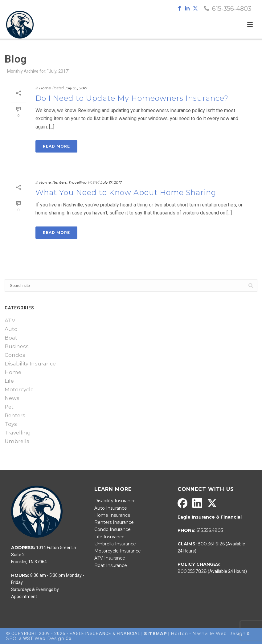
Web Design (49, 638)
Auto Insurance (111, 508)
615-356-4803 (232, 9)
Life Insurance (109, 537)
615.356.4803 (210, 530)
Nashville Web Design (219, 634)
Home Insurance (112, 515)
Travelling (78, 182)
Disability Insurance (30, 364)
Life (9, 381)
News (12, 398)
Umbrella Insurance (115, 544)
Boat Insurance (111, 565)
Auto (11, 329)
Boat (11, 338)
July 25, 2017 (76, 88)
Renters (60, 182)
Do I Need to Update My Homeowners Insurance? (132, 98)
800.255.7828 (192, 571)
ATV (10, 320)
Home (45, 88)
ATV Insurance (110, 558)
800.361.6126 (211, 544)
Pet (9, 407)
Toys (11, 424)
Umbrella (17, 441)
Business (17, 346)
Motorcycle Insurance (118, 551)
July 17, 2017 (111, 182)
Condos (15, 355)
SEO (11, 638)
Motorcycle (19, 389)
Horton (179, 634)
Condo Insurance (113, 529)
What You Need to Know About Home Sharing (126, 192)
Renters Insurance (114, 522)
